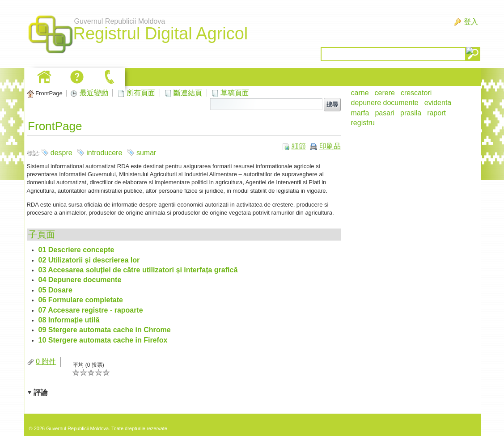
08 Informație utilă (69, 320)
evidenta (438, 103)
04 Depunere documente (80, 280)
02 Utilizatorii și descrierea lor (89, 260)
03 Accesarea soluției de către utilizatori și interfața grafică (138, 270)
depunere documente (385, 103)
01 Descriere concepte (76, 250)
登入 (471, 22)
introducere (104, 153)
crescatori (416, 93)
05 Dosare (56, 290)
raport (436, 113)
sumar (146, 153)
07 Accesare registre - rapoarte (91, 310)
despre (61, 153)
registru (363, 123)
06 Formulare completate (81, 300)
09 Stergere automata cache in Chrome (105, 330)
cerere (385, 93)
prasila (411, 113)
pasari (385, 113)
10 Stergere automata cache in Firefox (103, 340)
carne (360, 93)
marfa (360, 113)
